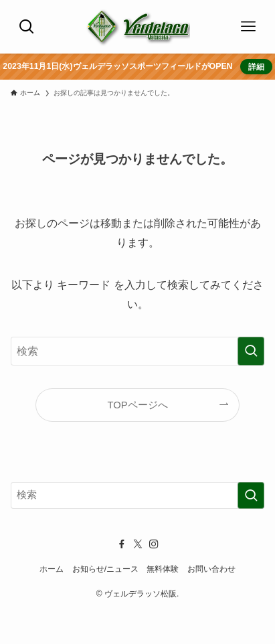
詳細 (256, 67)
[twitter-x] (138, 544)
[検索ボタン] (27, 27)
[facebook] (122, 544)
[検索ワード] (137, 351)
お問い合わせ (211, 569)
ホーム (52, 569)
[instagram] (154, 544)
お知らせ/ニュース (105, 569)
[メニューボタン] (248, 27)
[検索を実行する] (251, 351)
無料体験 (163, 569)
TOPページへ (137, 405)
